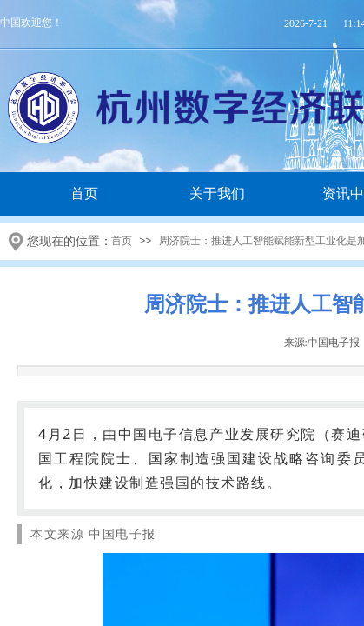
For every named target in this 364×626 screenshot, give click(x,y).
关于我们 (217, 193)
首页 (84, 193)
